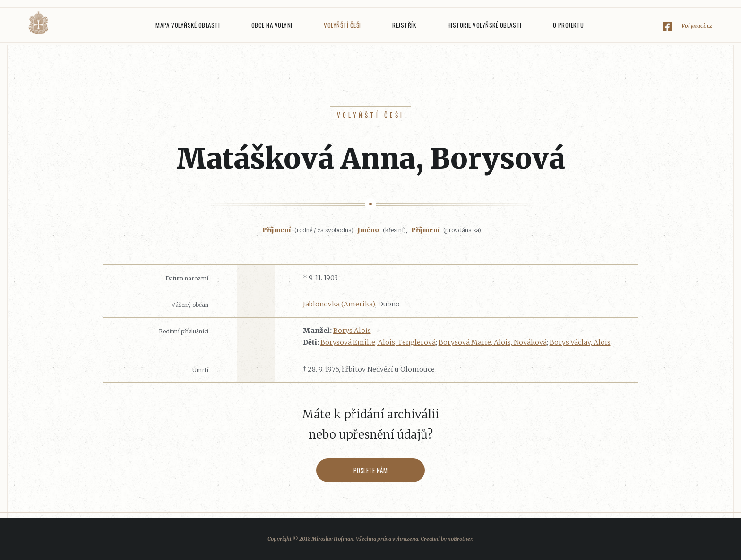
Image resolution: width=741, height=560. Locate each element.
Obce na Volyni (272, 25)
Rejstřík (404, 25)
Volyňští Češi (342, 25)
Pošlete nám (371, 470)
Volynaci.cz (697, 26)
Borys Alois (352, 331)
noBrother (460, 539)
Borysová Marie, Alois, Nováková (493, 342)
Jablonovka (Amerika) (339, 304)
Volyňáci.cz (38, 23)
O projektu (568, 25)
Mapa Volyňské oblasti (188, 25)
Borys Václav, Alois (580, 342)
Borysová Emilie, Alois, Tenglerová (378, 342)
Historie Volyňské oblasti (485, 25)
